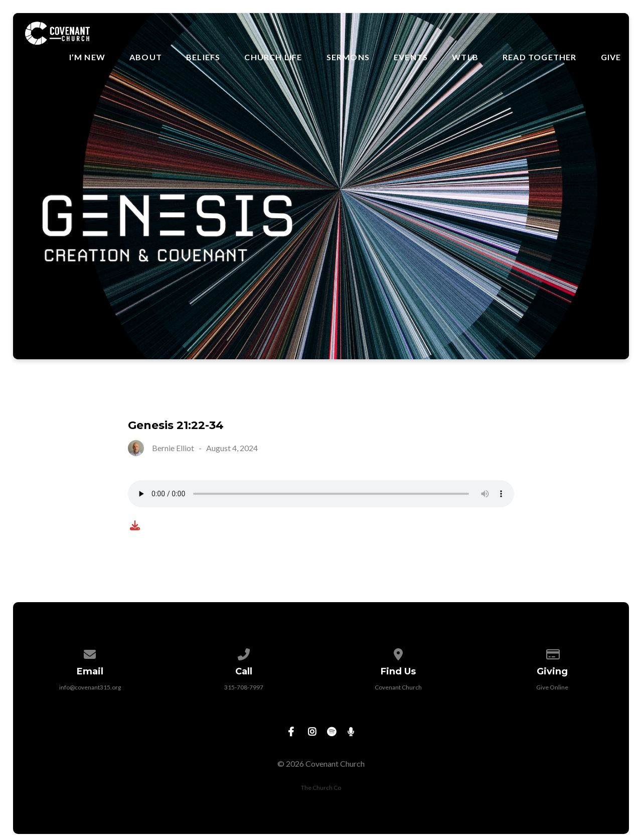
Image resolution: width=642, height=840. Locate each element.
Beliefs (203, 57)
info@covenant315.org (90, 687)
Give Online (552, 687)
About (146, 57)
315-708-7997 (244, 687)
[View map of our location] (398, 653)
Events (411, 57)
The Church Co (321, 788)
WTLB (465, 57)
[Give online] (552, 653)
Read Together (540, 57)
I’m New (87, 57)
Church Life (273, 57)
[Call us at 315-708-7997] (244, 653)
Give (611, 57)
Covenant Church (398, 687)
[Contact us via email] (90, 653)
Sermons (348, 57)
